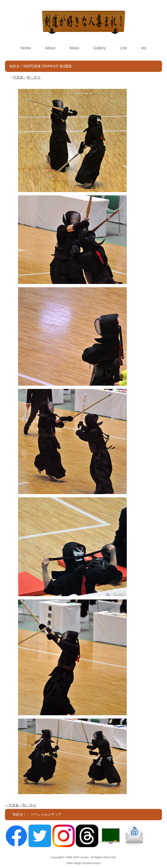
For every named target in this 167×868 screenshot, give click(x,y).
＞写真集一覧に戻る (21, 805)
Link (124, 48)
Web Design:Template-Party (83, 863)
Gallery (100, 48)
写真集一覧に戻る (27, 77)
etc (144, 48)
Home (26, 48)
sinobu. (85, 857)
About (50, 48)
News (74, 48)
